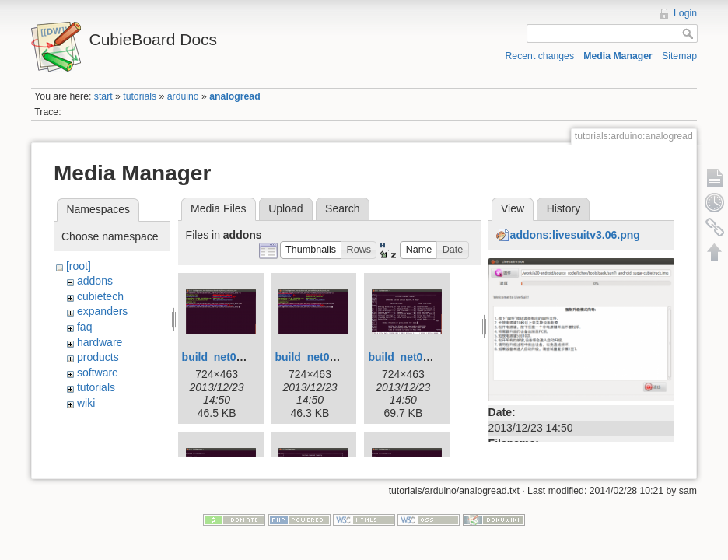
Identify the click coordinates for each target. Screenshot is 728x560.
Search (342, 208)
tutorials (140, 96)
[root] (79, 266)
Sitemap (679, 56)
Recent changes (540, 56)
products (98, 357)
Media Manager (618, 56)
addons (95, 281)
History (564, 208)
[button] (311, 250)
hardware (100, 342)
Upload (285, 208)
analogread (234, 96)
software (98, 373)
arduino (183, 96)
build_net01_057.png (422, 357)
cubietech (100, 296)
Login (685, 13)
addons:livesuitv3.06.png (575, 235)
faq (84, 327)
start (103, 96)
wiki (86, 403)
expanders (102, 311)
